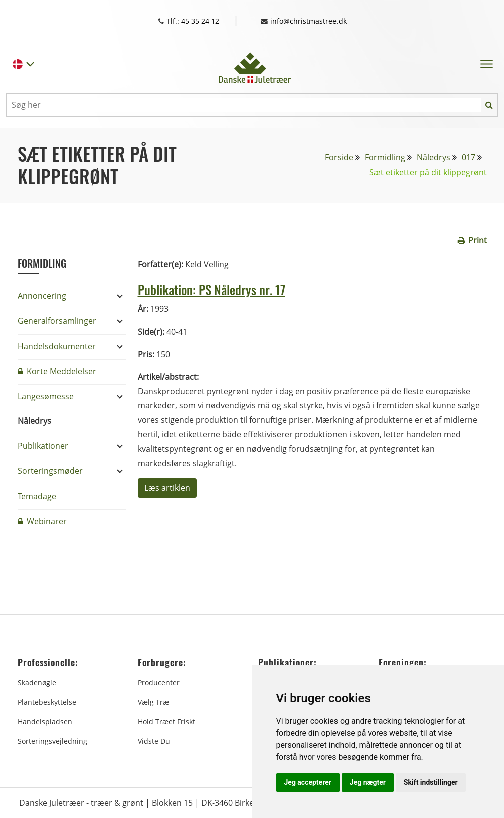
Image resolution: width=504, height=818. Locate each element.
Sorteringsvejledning (52, 741)
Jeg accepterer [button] (308, 782)
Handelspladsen (45, 721)
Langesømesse (46, 396)
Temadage (37, 496)
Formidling (385, 157)
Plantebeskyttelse (47, 701)
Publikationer (43, 445)
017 (469, 157)
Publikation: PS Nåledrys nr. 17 (227, 288)
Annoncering (42, 295)
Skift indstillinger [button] (431, 782)
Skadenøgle (37, 682)
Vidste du (154, 741)
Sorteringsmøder (50, 470)
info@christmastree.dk (309, 21)
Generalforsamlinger (57, 320)
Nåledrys (434, 157)
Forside (339, 157)
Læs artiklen (167, 487)
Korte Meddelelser (57, 371)
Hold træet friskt (166, 721)
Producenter (159, 682)
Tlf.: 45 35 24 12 (196, 21)
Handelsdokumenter (57, 346)
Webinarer (42, 521)
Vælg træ (153, 701)
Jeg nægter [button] (368, 782)
